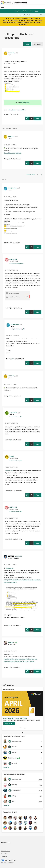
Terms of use (4, 854)
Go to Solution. (25, 102)
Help (30, 11)
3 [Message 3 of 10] (9, 625)
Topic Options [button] (37, 44)
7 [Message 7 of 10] (10, 440)
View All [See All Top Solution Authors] (6, 767)
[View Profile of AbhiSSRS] (11, 642)
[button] (27, 44)
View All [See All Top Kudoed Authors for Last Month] (6, 805)
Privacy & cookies (6, 851)
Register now (23, 24)
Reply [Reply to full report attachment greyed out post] (37, 118)
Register (18, 11)
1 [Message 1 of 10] (9, 114)
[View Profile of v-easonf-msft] (18, 556)
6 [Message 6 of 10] (10, 491)
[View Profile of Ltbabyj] (12, 456)
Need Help (12, 110)
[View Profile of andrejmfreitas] (12, 188)
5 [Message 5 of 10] (10, 539)
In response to (16, 264)
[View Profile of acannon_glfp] (13, 259)
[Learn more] (9, 724)
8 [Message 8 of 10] (9, 243)
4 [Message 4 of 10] (9, 159)
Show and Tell (21, 110)
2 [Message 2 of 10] (9, 667)
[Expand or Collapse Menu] (3, 7)
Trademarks (4, 857)
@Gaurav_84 (9, 471)
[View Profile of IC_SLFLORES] (13, 412)
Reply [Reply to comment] (37, 163)
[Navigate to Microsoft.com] (6, 3)
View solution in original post (12, 153)
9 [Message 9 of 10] (10, 308)
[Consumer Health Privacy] (23, 863)
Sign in (24, 11)
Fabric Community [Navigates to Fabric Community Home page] (20, 2)
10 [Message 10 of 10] (12, 359)
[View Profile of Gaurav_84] (11, 53)
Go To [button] (36, 11)
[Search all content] (30, 15)
